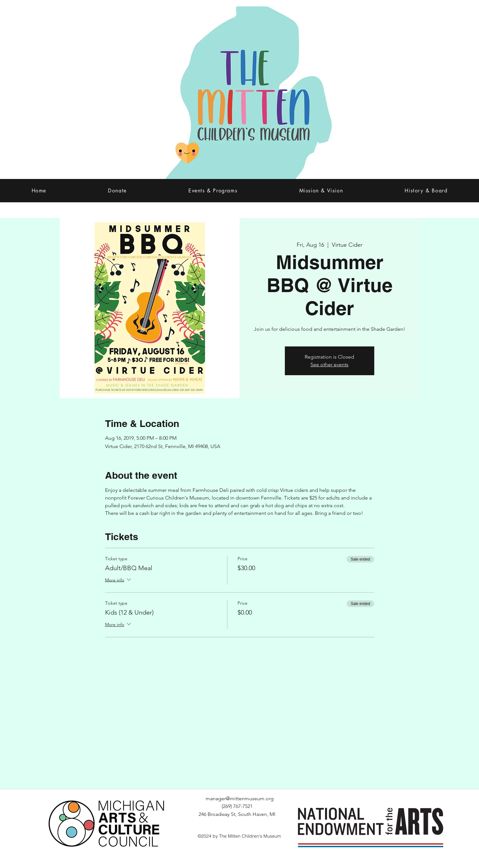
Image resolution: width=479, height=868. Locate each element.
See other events (329, 364)
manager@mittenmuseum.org (240, 798)
